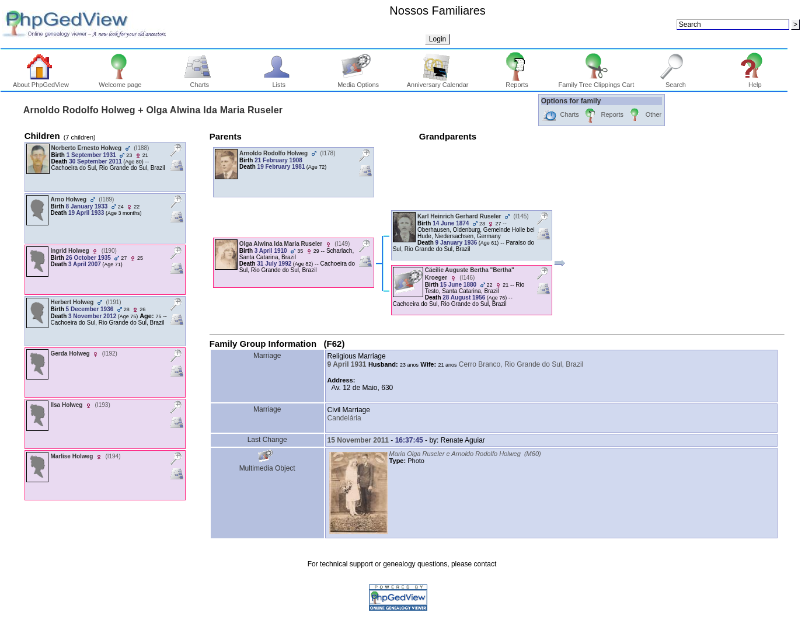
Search (676, 82)
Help (755, 82)
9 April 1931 (347, 364)
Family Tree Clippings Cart (597, 82)
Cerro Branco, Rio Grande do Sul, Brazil (521, 364)
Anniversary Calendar (438, 82)
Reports (517, 82)
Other (644, 115)
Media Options (358, 82)
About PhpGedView (41, 82)
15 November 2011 (358, 440)
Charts (199, 82)
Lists (279, 82)
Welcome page (120, 82)
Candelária (344, 418)
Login (438, 39)
